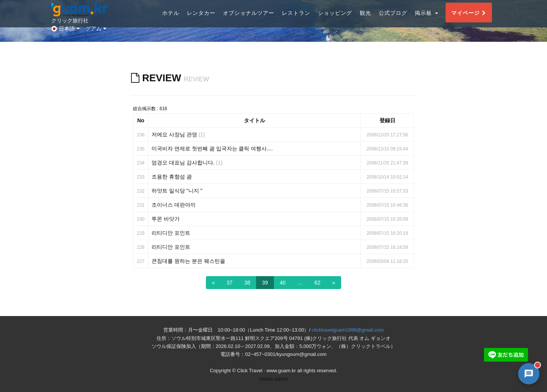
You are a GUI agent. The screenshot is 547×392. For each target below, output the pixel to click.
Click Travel (250, 371)
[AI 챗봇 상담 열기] (529, 374)
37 (230, 283)
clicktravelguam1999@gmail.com (348, 330)
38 (247, 283)
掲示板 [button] (426, 20)
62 (318, 283)
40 (283, 283)
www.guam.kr (281, 371)
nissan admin (273, 379)
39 (265, 283)
